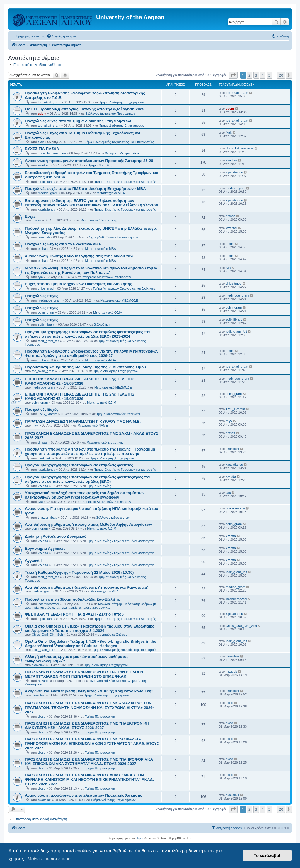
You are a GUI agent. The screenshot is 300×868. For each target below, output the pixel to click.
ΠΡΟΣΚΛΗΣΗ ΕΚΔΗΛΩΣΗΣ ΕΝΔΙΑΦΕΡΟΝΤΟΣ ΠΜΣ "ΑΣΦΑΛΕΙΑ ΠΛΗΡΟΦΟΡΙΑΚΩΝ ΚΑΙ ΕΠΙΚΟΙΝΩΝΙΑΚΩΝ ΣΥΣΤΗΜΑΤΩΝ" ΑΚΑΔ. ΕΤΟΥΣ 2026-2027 (92, 744)
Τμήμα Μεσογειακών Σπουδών (118, 414)
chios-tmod (46, 288)
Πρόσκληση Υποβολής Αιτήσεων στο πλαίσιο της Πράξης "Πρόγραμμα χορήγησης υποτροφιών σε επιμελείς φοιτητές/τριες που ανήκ (90, 451)
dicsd (42, 716)
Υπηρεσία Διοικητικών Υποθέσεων (106, 277)
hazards (44, 681)
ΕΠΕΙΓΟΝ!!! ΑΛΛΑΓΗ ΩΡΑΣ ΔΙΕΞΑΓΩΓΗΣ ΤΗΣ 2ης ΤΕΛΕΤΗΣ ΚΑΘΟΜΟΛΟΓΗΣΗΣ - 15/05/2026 (80, 381)
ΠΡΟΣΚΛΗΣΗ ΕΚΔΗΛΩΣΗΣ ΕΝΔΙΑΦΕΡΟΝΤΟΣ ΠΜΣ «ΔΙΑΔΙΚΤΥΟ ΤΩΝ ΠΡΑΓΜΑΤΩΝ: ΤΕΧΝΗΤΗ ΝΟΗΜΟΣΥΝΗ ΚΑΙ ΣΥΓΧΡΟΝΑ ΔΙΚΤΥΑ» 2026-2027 (89, 708)
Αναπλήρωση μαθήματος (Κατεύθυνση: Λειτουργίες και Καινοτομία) (87, 587)
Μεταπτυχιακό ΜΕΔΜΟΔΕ (119, 300)
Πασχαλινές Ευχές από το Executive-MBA (63, 244)
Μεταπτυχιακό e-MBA (101, 249)
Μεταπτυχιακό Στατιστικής (99, 220)
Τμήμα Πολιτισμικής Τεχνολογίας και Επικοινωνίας (118, 142)
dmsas (36, 220)
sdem (42, 114)
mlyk (35, 425)
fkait (41, 142)
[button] (233, 75)
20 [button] (281, 75)
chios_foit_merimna (52, 153)
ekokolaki (45, 458)
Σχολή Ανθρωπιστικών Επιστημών (113, 237)
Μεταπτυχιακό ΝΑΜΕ (93, 425)
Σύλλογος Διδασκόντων (113, 518)
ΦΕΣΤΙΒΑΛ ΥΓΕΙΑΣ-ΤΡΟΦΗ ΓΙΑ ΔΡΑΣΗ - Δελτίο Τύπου (74, 614)
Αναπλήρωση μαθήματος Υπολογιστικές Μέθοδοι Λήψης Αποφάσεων (89, 524)
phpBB (140, 838)
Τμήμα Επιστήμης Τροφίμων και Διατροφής (125, 182)
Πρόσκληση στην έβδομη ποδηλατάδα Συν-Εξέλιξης (72, 599)
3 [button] (256, 75)
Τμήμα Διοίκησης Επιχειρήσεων (122, 102)
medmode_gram (50, 300)
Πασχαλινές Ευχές (42, 296)
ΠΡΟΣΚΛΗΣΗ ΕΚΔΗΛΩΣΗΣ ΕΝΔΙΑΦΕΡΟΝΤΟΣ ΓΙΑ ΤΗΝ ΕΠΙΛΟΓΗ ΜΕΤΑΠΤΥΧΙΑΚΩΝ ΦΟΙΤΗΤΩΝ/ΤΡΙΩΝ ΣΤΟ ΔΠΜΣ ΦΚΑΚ (84, 674)
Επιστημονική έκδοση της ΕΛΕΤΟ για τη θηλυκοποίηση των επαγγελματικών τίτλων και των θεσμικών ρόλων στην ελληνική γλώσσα (92, 203)
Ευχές (30, 216)
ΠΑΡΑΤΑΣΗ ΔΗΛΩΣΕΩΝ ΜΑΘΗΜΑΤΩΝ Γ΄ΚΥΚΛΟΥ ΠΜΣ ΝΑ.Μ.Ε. (83, 421)
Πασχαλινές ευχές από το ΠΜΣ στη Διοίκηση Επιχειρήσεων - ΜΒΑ (85, 189)
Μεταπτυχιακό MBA (111, 193)
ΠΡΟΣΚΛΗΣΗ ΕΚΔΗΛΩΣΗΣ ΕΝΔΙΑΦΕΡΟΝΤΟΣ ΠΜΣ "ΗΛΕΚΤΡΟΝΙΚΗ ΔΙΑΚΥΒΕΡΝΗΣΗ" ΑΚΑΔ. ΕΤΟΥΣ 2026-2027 (87, 726)
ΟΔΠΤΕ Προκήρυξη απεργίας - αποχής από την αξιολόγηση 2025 (85, 109)
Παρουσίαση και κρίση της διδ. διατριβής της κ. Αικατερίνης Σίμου (85, 367)
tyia (40, 277)
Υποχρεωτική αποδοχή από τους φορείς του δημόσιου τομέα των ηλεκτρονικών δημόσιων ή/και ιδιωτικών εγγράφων (85, 495)
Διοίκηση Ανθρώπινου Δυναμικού (56, 536)
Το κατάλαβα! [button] (267, 855)
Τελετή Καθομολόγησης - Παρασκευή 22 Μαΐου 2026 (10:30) (79, 572)
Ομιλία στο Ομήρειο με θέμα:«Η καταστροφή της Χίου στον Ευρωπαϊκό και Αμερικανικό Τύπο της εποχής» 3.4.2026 (90, 628)
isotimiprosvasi (48, 604)
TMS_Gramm (47, 414)
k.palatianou (46, 182)
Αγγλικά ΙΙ (34, 560)
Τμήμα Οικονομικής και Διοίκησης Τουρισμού (124, 650)
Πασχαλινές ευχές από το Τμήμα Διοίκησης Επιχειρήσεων (78, 121)
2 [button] (249, 75)
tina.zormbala (47, 518)
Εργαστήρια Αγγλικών (45, 548)
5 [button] (269, 75)
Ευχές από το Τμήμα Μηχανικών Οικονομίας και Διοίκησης (79, 284)
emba (42, 249)
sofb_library (46, 324)
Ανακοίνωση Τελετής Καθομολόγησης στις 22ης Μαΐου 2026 (80, 256)
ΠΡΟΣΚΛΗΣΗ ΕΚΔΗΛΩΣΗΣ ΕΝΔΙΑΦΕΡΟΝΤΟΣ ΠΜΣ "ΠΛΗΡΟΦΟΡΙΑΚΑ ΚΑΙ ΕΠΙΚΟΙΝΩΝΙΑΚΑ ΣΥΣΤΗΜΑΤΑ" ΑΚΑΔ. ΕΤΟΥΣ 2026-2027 (89, 762)
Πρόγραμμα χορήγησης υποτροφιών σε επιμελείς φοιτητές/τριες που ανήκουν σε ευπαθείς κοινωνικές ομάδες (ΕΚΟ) (88, 479)
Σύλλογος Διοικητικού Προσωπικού (110, 114)
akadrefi (44, 165)
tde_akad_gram (49, 102)
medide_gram (48, 193)
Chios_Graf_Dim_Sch (47, 635)
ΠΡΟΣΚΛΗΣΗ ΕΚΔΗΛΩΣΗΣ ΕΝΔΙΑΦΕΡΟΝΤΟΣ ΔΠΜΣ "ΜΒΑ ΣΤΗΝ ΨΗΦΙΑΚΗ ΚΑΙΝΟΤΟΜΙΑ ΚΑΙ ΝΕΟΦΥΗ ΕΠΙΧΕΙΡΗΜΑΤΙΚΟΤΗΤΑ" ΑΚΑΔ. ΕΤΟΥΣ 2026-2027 (89, 780)
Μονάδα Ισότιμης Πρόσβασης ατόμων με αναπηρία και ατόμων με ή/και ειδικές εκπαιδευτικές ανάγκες (91, 606)
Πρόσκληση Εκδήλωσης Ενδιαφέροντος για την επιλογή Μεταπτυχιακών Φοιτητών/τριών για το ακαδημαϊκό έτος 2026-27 (92, 353)
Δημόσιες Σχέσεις (114, 635)
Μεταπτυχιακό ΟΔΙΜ (108, 312)
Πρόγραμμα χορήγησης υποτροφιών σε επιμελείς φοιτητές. (80, 465)
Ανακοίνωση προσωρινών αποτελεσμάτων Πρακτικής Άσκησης (83, 795)
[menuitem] (62, 36)
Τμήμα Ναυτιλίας (100, 165)
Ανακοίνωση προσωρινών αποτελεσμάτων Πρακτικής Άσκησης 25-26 (89, 161)
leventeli (44, 237)
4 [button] (263, 75)
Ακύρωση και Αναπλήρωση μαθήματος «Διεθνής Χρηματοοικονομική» (89, 691)
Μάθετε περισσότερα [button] (49, 859)
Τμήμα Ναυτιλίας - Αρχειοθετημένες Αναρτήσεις (121, 541)
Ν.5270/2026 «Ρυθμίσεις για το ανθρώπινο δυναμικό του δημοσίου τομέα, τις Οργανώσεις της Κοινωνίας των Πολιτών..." (92, 270)
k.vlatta (43, 486)
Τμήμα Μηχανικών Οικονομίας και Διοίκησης (124, 288)
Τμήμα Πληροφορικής (100, 716)
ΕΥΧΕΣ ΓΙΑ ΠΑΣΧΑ (42, 149)
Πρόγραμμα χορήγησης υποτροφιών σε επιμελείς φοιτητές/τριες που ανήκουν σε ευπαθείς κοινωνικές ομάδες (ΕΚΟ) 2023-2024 (88, 334)
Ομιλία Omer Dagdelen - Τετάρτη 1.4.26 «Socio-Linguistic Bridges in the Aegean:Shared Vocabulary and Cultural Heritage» (91, 644)
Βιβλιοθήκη (102, 324)
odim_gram (46, 312)
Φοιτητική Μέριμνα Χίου (122, 153)
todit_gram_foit (48, 341)
